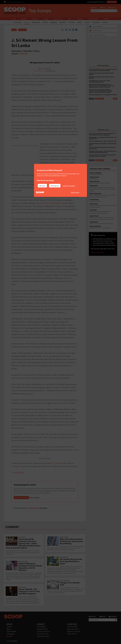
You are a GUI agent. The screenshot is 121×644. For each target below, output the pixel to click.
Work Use (42, 186)
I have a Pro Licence (69, 186)
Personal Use (55, 186)
